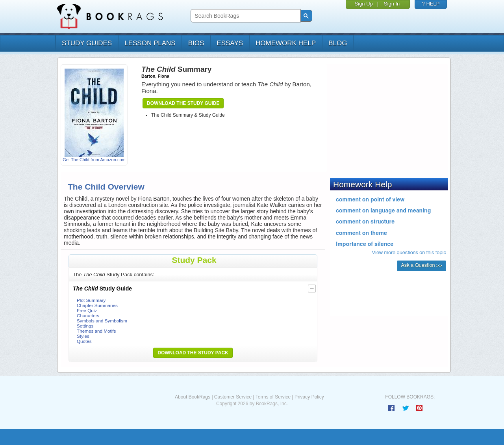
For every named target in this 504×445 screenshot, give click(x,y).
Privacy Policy (309, 397)
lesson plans (150, 43)
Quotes (84, 341)
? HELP (431, 4)
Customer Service (233, 397)
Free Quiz (87, 310)
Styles (83, 336)
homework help (286, 43)
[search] (245, 16)
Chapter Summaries (97, 305)
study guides (87, 43)
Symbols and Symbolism (102, 321)
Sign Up (364, 4)
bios (196, 43)
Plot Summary (91, 300)
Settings (85, 326)
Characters (88, 316)
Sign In (392, 4)
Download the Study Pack (193, 353)
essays (230, 43)
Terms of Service (273, 397)
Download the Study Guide (183, 103)
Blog (338, 43)
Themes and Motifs (96, 331)
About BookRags (193, 397)
